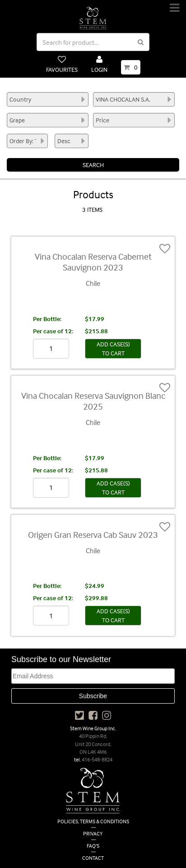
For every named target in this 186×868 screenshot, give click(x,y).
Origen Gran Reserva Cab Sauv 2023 (93, 534)
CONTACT (93, 858)
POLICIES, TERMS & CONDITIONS (93, 821)
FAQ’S (93, 846)
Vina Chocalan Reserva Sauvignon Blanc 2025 (93, 401)
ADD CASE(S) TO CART (113, 348)
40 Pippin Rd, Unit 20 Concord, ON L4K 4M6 (93, 744)
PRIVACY (93, 833)
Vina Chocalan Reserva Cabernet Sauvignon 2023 (93, 262)
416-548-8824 (97, 759)
